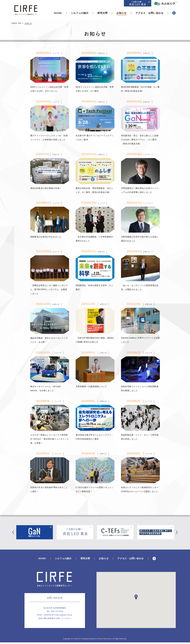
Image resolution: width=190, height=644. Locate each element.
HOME (58, 13)
